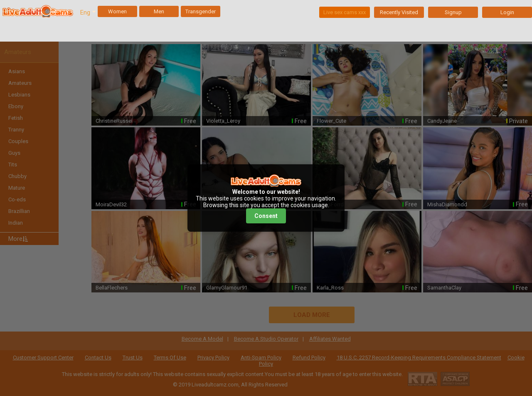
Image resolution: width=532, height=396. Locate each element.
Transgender (201, 11)
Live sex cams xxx (345, 12)
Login (507, 12)
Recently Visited (399, 12)
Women (117, 11)
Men (159, 11)
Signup (453, 12)
